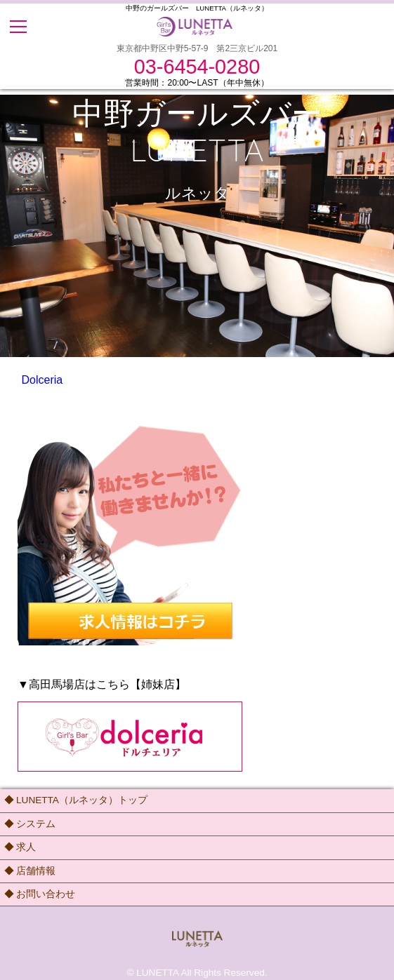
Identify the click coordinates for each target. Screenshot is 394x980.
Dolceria (42, 380)
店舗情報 (36, 871)
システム (36, 824)
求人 (26, 847)
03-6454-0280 (197, 67)
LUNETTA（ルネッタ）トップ (82, 800)
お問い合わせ (46, 894)
